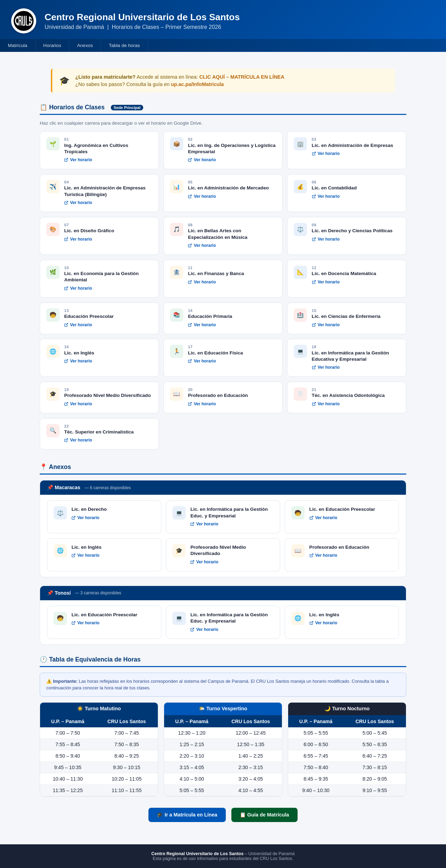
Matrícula (17, 45)
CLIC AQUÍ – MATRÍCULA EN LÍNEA (242, 77)
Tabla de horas (124, 45)
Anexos (85, 45)
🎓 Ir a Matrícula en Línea (187, 815)
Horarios (52, 45)
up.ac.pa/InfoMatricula (197, 84)
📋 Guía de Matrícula (264, 815)
